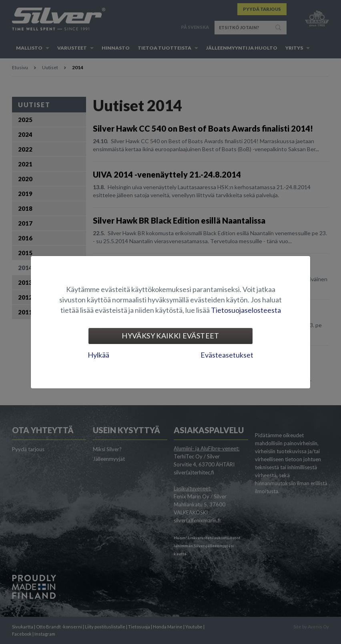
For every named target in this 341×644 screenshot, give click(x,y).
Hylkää (98, 355)
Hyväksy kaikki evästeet (170, 336)
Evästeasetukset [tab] (227, 355)
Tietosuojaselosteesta (246, 310)
